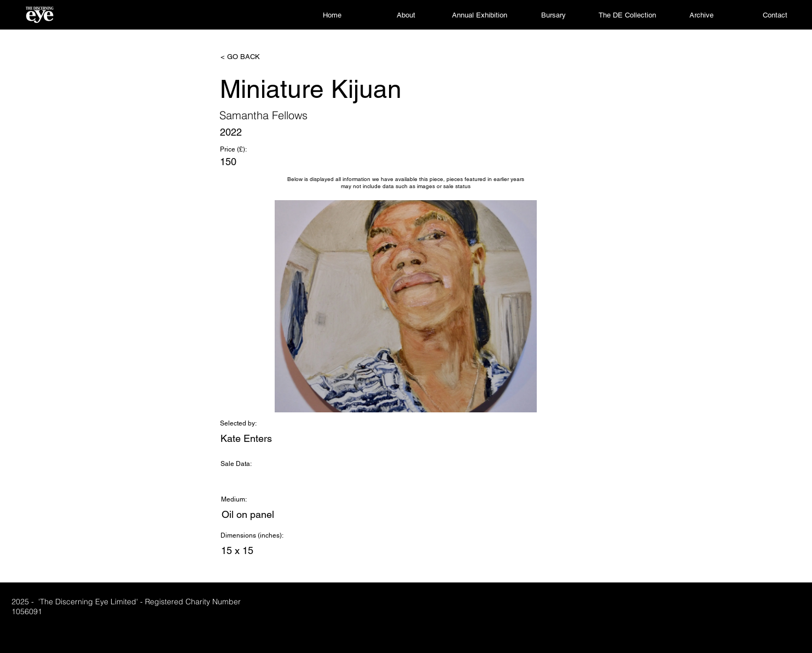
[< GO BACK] (257, 57)
